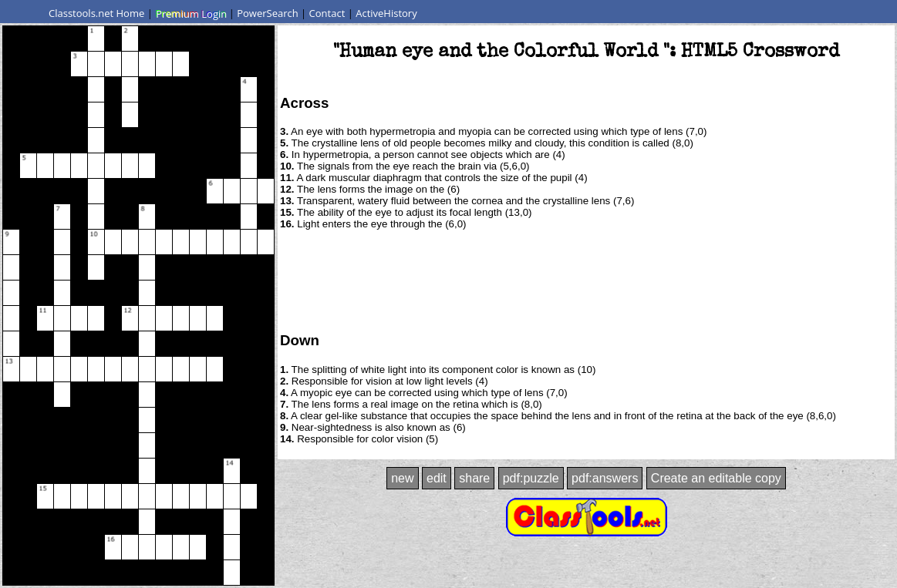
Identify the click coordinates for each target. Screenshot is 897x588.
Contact (327, 13)
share (474, 478)
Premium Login (191, 13)
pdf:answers (605, 478)
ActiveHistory (386, 13)
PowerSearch (268, 13)
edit (437, 478)
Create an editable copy (716, 478)
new (402, 478)
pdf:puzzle (531, 478)
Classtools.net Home (96, 13)
